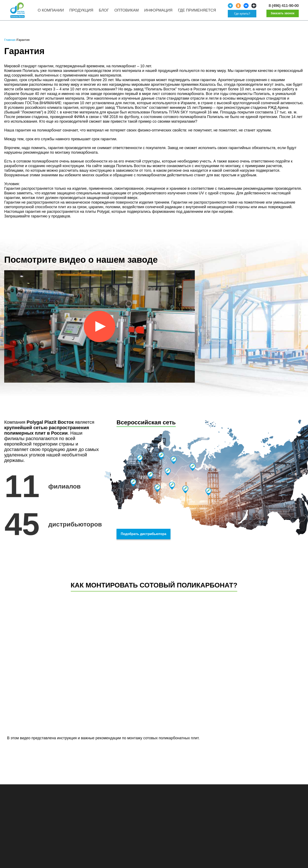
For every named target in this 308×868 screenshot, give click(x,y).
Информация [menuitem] (160, 11)
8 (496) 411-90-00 (283, 7)
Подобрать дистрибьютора (144, 536)
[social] (231, 7)
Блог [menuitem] (105, 11)
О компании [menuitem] (52, 11)
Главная (10, 42)
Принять (280, 860)
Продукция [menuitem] (83, 11)
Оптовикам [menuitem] (128, 11)
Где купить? (243, 15)
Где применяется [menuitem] (199, 11)
